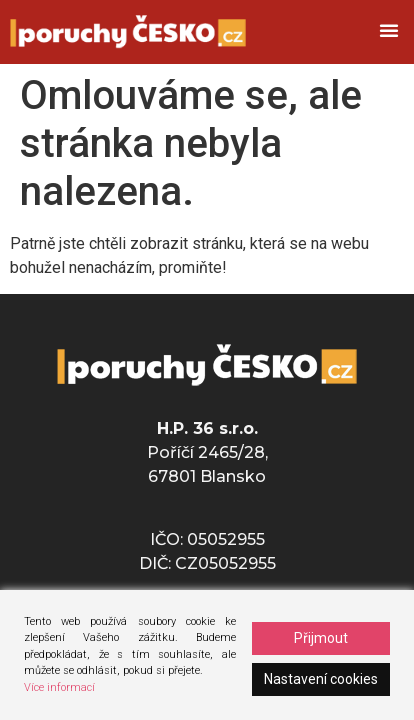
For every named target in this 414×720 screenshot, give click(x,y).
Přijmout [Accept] (321, 638)
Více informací (59, 687)
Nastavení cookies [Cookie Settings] (321, 679)
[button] (389, 30)
